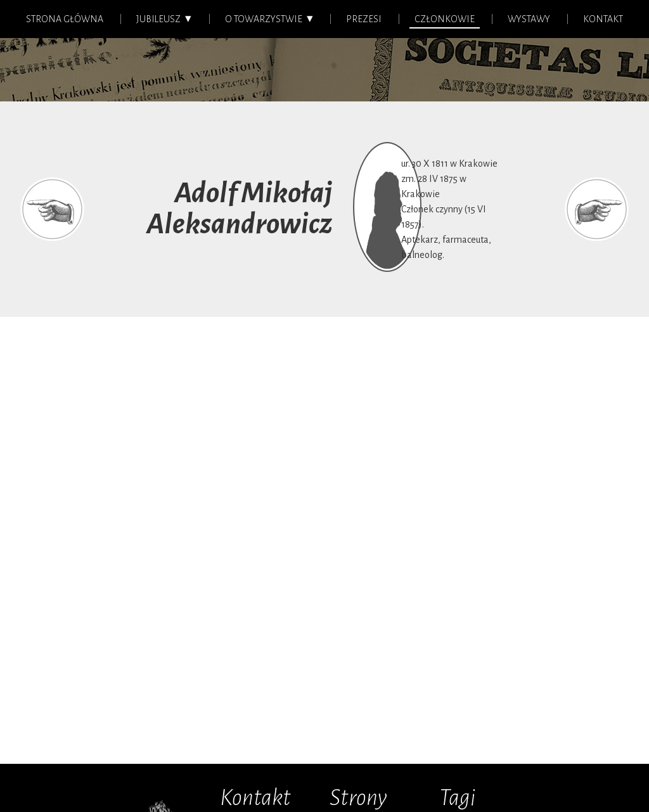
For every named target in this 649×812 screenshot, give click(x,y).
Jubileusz (158, 19)
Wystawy (529, 19)
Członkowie (445, 19)
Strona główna (65, 19)
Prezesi (364, 19)
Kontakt (603, 19)
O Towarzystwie (264, 19)
